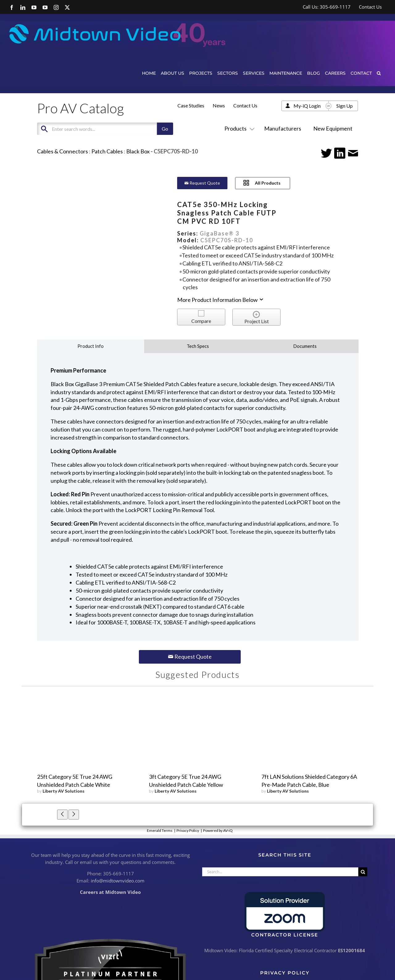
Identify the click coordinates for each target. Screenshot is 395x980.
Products (238, 128)
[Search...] (280, 872)
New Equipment (333, 128)
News (219, 105)
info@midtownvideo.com (118, 881)
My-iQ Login (307, 106)
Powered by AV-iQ (218, 830)
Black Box (138, 151)
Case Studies (191, 105)
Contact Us (245, 105)
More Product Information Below (221, 300)
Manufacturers (283, 128)
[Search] (363, 872)
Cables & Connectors (62, 151)
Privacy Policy (188, 830)
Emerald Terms (160, 830)
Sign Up (345, 106)
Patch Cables (107, 151)
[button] (379, 73)
